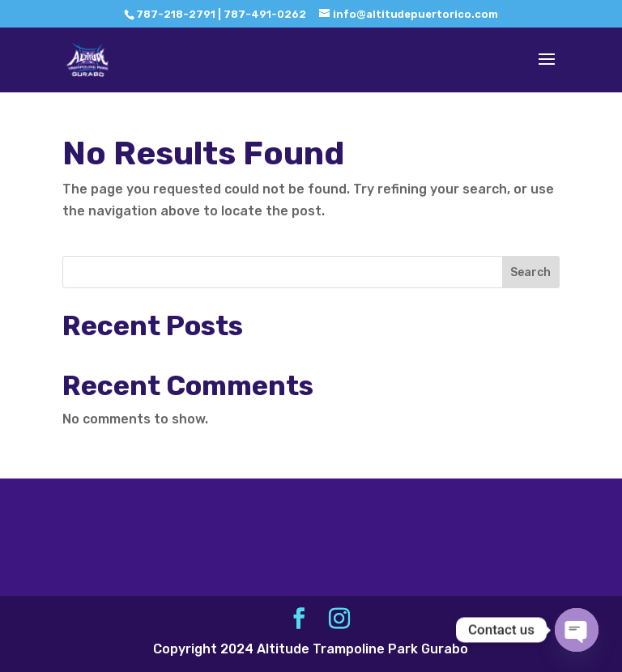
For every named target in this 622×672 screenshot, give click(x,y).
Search (530, 272)
